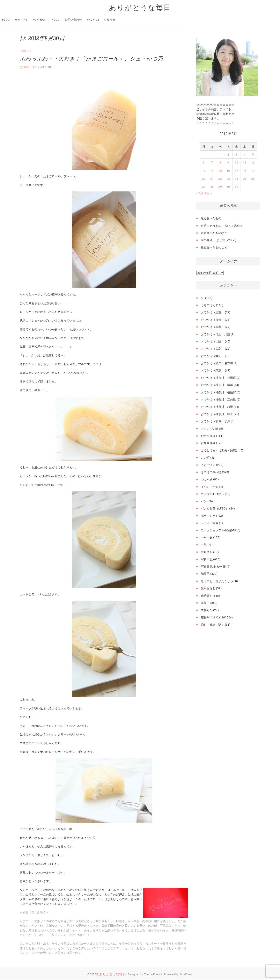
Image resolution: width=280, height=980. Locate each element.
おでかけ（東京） (213, 371)
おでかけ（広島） (213, 349)
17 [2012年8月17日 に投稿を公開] (236, 171)
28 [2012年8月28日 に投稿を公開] (212, 187)
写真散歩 (207, 552)
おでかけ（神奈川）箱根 (217, 407)
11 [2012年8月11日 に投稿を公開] (245, 163)
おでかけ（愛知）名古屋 (217, 363)
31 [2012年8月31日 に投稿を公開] (236, 187)
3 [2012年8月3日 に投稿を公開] (236, 155)
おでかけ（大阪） (213, 342)
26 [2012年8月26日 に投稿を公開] (253, 179)
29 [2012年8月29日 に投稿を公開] (220, 187)
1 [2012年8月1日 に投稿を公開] (220, 155)
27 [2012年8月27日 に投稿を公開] (204, 187)
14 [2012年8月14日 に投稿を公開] (212, 171)
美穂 (26, 67)
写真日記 (207, 559)
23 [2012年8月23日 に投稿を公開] (228, 179)
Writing (41, 20)
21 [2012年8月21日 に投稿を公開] (212, 179)
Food (75, 20)
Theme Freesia (153, 974)
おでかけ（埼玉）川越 (215, 334)
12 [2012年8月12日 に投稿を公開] (253, 163)
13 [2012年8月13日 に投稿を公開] (204, 171)
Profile (113, 20)
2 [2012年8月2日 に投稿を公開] (228, 155)
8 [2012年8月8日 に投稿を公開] (220, 163)
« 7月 (200, 193)
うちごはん (208, 305)
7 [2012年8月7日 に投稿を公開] (212, 163)
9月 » (208, 193)
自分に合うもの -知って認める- (222, 226)
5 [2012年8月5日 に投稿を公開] (253, 155)
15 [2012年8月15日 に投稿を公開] (220, 171)
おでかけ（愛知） (213, 356)
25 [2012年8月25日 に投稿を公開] (245, 179)
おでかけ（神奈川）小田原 (218, 378)
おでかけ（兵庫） (213, 327)
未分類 (205, 596)
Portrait (59, 20)
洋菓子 (25, 51)
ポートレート (210, 516)
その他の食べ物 (211, 472)
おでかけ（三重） (213, 313)
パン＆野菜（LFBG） (215, 509)
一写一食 (207, 538)
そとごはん (208, 465)
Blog (26, 20)
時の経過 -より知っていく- (219, 240)
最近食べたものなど (214, 233)
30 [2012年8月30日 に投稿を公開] (228, 187)
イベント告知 (210, 487)
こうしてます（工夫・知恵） (220, 451)
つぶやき (207, 480)
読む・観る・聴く (213, 625)
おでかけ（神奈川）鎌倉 (217, 414)
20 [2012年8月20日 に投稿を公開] (204, 179)
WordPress (186, 974)
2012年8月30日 (43, 67)
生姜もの (207, 610)
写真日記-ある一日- (213, 567)
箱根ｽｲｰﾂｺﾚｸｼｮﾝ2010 (215, 618)
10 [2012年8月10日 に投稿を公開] (236, 163)
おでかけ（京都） (213, 320)
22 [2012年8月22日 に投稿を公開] (220, 179)
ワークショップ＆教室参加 (218, 530)
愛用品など (208, 588)
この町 (205, 458)
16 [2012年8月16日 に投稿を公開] (228, 171)
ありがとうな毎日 (140, 8)
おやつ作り (208, 436)
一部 (204, 545)
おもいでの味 (210, 429)
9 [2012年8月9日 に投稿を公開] (228, 163)
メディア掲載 (210, 523)
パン (204, 501)
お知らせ (129, 20)
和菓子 (205, 574)
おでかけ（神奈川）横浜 (217, 385)
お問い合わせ (93, 20)
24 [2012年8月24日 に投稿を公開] (236, 179)
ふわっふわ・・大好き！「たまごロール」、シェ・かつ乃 (91, 59)
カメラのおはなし (213, 494)
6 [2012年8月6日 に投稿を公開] (204, 163)
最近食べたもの (211, 219)
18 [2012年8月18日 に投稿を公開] (245, 171)
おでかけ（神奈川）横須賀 (218, 392)
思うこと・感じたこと (215, 581)
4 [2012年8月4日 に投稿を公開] (245, 155)
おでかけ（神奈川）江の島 (218, 400)
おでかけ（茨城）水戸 (215, 421)
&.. (203, 298)
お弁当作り (208, 443)
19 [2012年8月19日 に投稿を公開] (253, 171)
